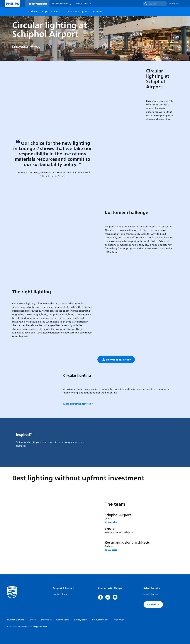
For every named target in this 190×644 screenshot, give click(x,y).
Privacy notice (81, 620)
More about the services (78, 404)
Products (32, 12)
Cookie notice (63, 620)
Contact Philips (61, 594)
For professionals (37, 4)
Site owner (46, 620)
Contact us (153, 605)
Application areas (52, 12)
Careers (33, 620)
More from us (83, 4)
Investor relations (16, 620)
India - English (151, 594)
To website (111, 522)
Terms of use (118, 620)
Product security (100, 620)
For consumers (61, 4)
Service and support (77, 12)
